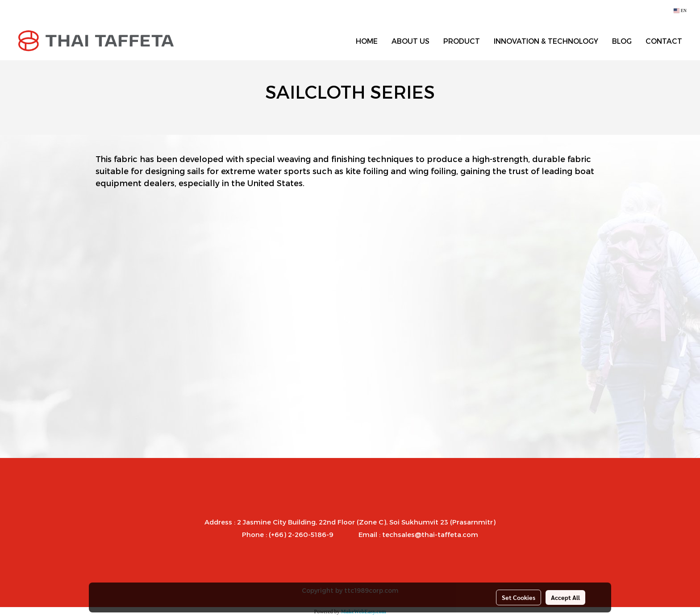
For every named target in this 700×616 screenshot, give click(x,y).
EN (680, 10)
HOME (367, 41)
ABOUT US (410, 41)
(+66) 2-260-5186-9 (301, 534)
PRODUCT (462, 41)
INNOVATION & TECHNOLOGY (546, 41)
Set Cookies (519, 597)
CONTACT (664, 41)
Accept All (565, 597)
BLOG (622, 41)
